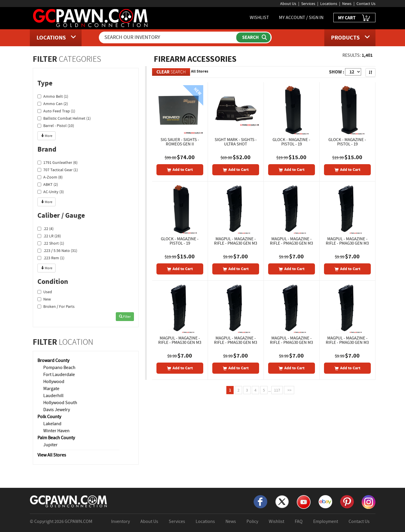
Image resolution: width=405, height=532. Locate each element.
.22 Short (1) (51, 243)
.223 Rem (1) (51, 258)
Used (45, 292)
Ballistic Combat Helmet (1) (64, 118)
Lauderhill (53, 396)
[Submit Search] (253, 37)
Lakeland (52, 424)
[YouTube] (304, 501)
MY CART (354, 18)
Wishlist (276, 521)
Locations (329, 4)
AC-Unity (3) (51, 192)
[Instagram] (369, 501)
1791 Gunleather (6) (57, 162)
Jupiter (50, 445)
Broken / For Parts (56, 306)
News (347, 4)
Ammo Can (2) (53, 104)
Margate (51, 389)
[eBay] (325, 501)
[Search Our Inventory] (168, 37)
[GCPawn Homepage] (91, 18)
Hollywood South (60, 403)
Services (308, 4)
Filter (125, 317)
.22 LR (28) (49, 236)
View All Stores (52, 455)
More (46, 136)
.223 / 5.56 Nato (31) (57, 250)
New (44, 299)
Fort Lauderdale (59, 375)
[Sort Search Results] (370, 73)
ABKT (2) (48, 184)
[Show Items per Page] (353, 72)
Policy (252, 521)
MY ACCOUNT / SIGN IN (301, 18)
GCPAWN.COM (79, 521)
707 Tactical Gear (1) (58, 170)
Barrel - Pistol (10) (56, 126)
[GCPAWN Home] (69, 501)
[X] (282, 501)
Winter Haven (56, 431)
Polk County (49, 417)
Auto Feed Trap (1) (56, 111)
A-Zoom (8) (50, 177)
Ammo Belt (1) (53, 96)
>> (289, 390)
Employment (326, 521)
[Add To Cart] (180, 170)
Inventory (120, 521)
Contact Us (366, 4)
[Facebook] (260, 501)
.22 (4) (45, 229)
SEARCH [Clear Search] (171, 72)
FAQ (299, 521)
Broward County (53, 361)
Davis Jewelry (57, 410)
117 (277, 390)
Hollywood (54, 382)
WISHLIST (259, 18)
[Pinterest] (347, 501)
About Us (288, 4)
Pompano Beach (59, 368)
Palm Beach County (56, 438)
